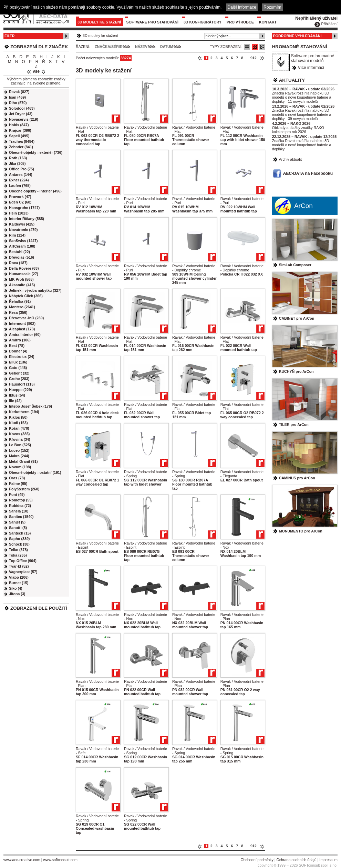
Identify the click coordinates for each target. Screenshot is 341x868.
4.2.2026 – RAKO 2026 (291, 123)
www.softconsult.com (60, 860)
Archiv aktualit (290, 159)
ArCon (304, 206)
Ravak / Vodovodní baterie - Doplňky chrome (194, 268)
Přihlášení (329, 24)
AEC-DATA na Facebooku (308, 173)
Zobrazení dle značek (39, 47)
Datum (167, 47)
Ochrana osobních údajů (296, 860)
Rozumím (272, 7)
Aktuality (292, 80)
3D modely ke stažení (99, 22)
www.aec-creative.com (22, 860)
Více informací (311, 68)
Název (141, 47)
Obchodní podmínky (257, 860)
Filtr (9, 36)
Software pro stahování (152, 22)
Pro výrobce (240, 22)
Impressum (328, 860)
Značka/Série (108, 47)
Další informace (242, 7)
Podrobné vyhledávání (297, 36)
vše (36, 71)
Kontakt (268, 22)
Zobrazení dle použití (39, 608)
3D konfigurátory (203, 22)
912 (254, 58)
